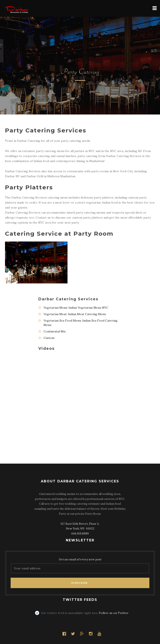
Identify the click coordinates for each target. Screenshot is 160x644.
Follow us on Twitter (114, 613)
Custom (49, 338)
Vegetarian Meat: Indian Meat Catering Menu (75, 314)
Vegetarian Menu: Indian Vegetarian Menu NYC (76, 308)
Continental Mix (55, 331)
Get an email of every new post (80, 559)
